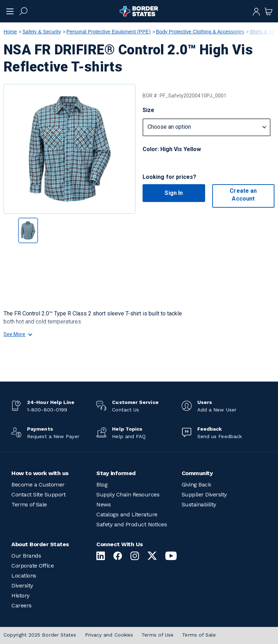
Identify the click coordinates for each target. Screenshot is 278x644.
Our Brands (26, 556)
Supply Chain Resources (128, 494)
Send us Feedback (220, 436)
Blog (102, 485)
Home (10, 32)
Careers (22, 605)
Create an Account (243, 195)
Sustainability (199, 504)
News (103, 504)
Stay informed (116, 473)
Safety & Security (42, 32)
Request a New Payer (53, 436)
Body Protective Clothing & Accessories (200, 32)
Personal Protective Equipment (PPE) (109, 32)
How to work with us (40, 473)
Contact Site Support (38, 494)
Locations (24, 576)
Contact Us (125, 410)
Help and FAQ (129, 436)
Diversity (22, 586)
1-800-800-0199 (47, 410)
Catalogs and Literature (127, 514)
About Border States (40, 544)
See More (18, 334)
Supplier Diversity (204, 494)
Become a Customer (38, 485)
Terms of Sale (29, 504)
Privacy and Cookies (109, 635)
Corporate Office (33, 566)
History (20, 595)
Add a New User (217, 410)
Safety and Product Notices (132, 524)
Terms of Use (157, 635)
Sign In (174, 193)
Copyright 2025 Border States (40, 635)
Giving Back (196, 485)
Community (197, 473)
